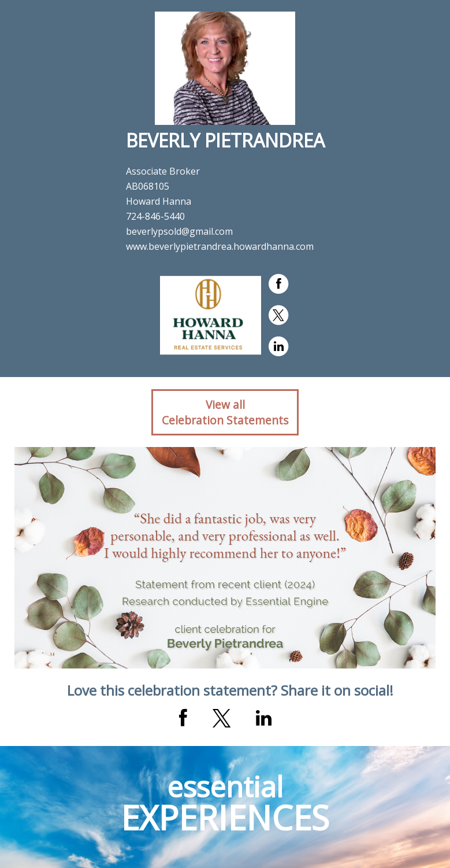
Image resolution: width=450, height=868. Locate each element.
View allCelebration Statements (225, 412)
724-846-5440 (155, 216)
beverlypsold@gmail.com (179, 231)
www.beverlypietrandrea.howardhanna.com (220, 246)
